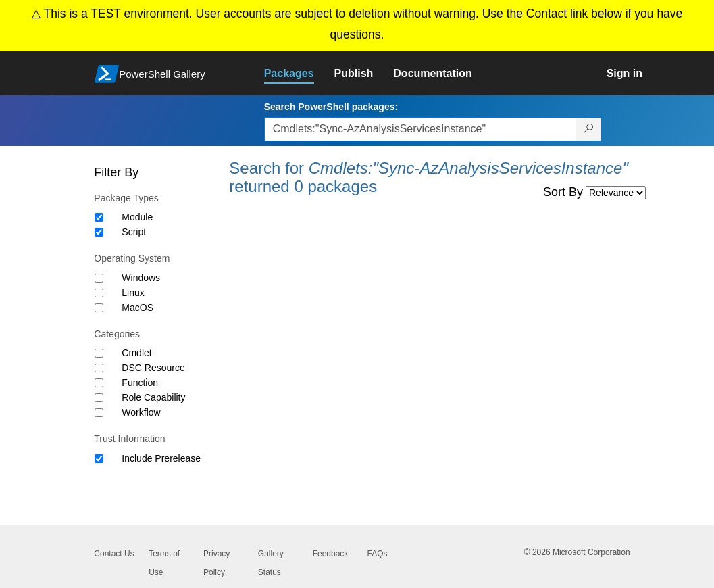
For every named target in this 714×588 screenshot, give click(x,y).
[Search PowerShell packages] (589, 129)
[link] (299, 74)
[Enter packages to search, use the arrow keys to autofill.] (420, 129)
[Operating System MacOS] (99, 308)
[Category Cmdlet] (99, 353)
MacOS (137, 308)
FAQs (377, 554)
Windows (141, 278)
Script (134, 232)
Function (140, 383)
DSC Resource (153, 368)
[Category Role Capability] (99, 398)
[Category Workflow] (99, 413)
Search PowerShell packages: (331, 107)
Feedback (331, 554)
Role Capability (153, 397)
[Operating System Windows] (99, 278)
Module (137, 217)
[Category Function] (99, 383)
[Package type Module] (99, 217)
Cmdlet (136, 353)
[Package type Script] (99, 232)
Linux (133, 293)
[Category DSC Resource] (99, 368)
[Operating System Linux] (99, 293)
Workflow (141, 412)
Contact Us (114, 554)
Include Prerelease (161, 458)
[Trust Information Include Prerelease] (99, 459)
